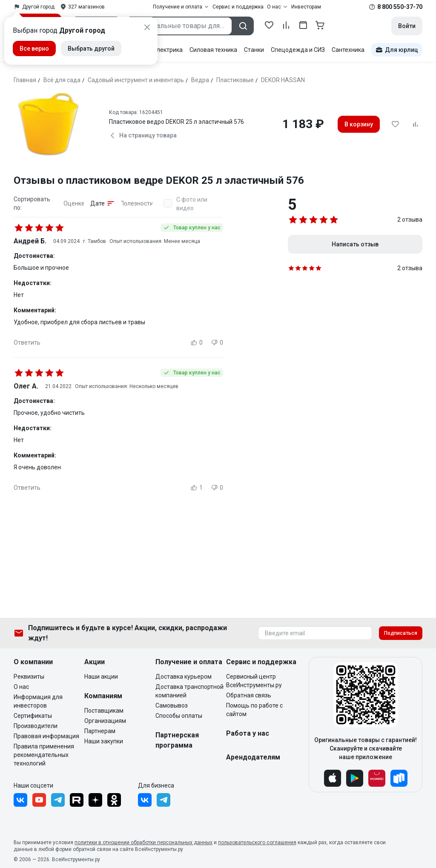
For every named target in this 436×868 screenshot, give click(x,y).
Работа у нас (248, 733)
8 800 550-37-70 (400, 7)
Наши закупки (104, 741)
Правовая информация (46, 736)
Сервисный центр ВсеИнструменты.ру (254, 681)
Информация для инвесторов (38, 701)
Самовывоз (172, 705)
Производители (36, 726)
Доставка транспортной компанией (189, 691)
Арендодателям (253, 757)
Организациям (105, 721)
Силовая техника (213, 50)
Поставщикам (104, 711)
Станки (254, 50)
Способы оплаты (179, 716)
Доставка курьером (184, 677)
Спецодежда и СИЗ (298, 50)
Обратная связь (249, 695)
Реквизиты (29, 677)
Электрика (168, 50)
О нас (21, 687)
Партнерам (100, 731)
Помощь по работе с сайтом (254, 710)
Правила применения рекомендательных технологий (44, 755)
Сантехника (348, 50)
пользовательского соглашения (257, 842)
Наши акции (101, 677)
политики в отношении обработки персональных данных (143, 842)
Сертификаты (33, 716)
